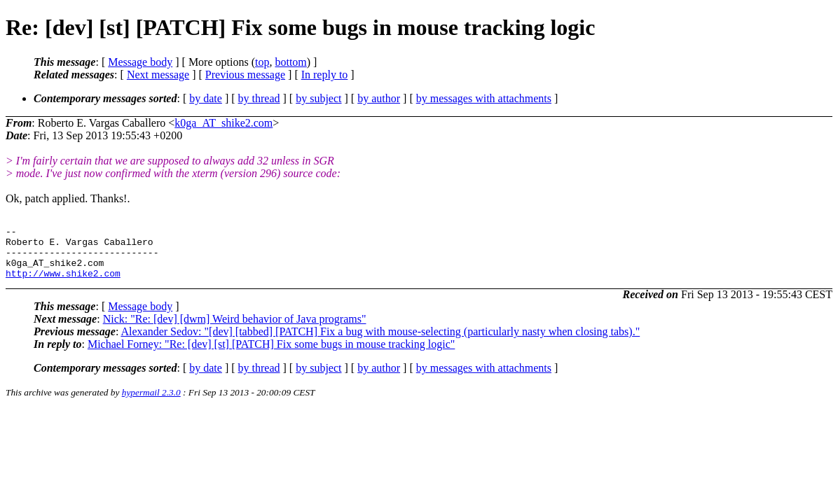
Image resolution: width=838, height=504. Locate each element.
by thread (259, 98)
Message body (140, 62)
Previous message (245, 75)
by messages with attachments (484, 98)
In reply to (325, 75)
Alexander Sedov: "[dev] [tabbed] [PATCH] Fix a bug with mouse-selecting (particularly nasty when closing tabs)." (380, 342)
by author (379, 98)
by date (206, 98)
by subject (318, 98)
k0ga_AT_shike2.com (224, 123)
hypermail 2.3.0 (151, 403)
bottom (290, 62)
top (262, 62)
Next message (158, 75)
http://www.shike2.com (63, 283)
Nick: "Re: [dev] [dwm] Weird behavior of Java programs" (235, 329)
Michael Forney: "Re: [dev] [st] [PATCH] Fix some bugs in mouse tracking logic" (271, 355)
